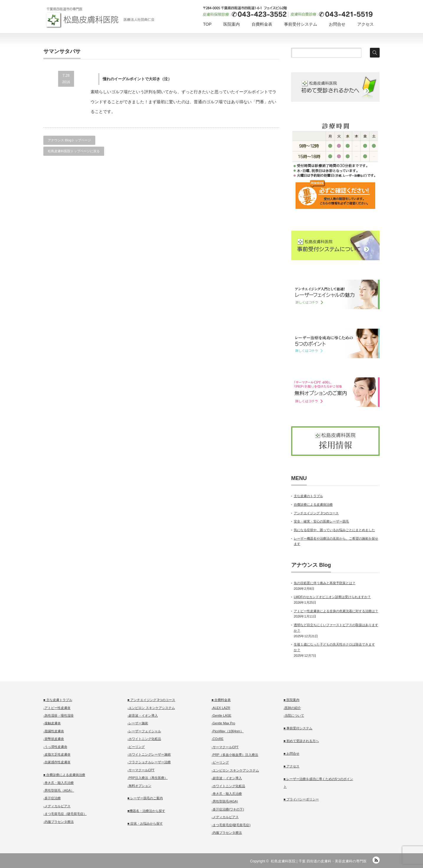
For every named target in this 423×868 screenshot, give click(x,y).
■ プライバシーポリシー (301, 799)
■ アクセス (291, 766)
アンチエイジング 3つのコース (316, 513)
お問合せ (337, 24)
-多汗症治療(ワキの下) (228, 809)
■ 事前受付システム (298, 728)
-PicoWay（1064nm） (227, 731)
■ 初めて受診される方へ (301, 741)
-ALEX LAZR (221, 708)
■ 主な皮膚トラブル (58, 700)
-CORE (217, 739)
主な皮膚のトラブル (308, 496)
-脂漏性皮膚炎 (54, 731)
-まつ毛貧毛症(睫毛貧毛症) (231, 825)
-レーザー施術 (138, 723)
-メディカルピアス (57, 806)
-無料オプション (139, 786)
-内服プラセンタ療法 (59, 822)
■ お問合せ (291, 754)
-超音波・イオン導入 (143, 715)
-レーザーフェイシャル (144, 731)
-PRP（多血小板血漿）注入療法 (235, 755)
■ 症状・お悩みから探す (145, 823)
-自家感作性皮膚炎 (57, 762)
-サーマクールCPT (141, 770)
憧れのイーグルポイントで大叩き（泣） (137, 79)
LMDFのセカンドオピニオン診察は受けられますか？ (332, 597)
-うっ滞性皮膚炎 (55, 747)
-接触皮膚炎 (52, 723)
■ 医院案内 (291, 700)
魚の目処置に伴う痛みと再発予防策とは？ (325, 583)
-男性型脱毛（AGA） (59, 790)
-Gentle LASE (221, 715)
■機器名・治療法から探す (146, 811)
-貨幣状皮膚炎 (54, 739)
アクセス (365, 24)
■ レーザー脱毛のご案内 (145, 798)
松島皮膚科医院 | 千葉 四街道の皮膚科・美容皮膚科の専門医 (319, 861)
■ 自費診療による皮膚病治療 (64, 775)
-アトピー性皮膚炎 (57, 708)
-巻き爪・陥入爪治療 (59, 783)
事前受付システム (301, 24)
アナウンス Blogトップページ (69, 140)
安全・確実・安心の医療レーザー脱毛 (321, 521)
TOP (207, 24)
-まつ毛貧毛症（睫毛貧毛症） (65, 814)
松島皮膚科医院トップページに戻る (74, 151)
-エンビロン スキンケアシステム (151, 708)
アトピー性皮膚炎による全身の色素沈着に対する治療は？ (336, 611)
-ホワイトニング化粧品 (144, 739)
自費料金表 (262, 24)
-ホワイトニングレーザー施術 (149, 754)
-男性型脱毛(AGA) (225, 801)
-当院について (294, 715)
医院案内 (232, 24)
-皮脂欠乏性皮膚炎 (57, 754)
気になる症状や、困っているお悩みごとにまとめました (334, 530)
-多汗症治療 (52, 798)
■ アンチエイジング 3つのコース (151, 700)
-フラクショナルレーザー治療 (149, 762)
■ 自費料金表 (221, 700)
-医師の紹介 (292, 708)
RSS (376, 860)
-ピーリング (136, 747)
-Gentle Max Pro (223, 723)
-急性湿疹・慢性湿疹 (59, 715)
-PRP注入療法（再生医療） (147, 778)
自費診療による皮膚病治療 (313, 505)
